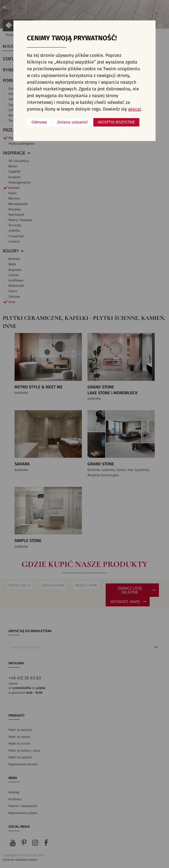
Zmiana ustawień (72, 122)
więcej (135, 109)
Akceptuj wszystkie (116, 122)
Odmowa (39, 122)
